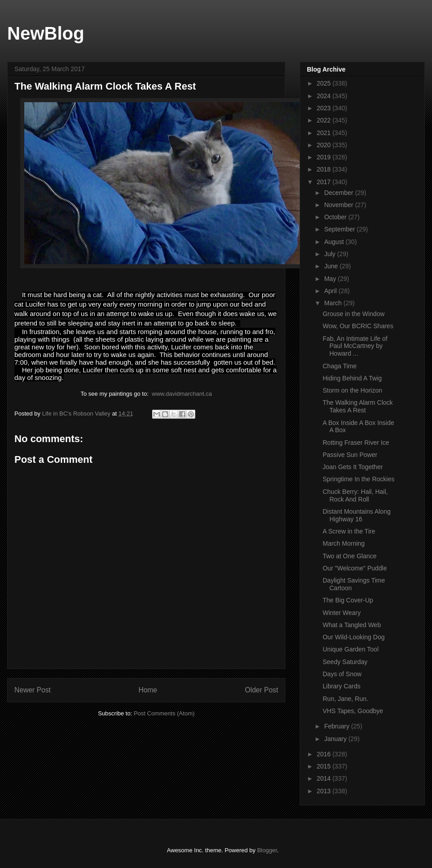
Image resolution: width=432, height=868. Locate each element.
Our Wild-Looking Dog (354, 637)
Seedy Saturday (345, 662)
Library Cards (342, 686)
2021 (325, 133)
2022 (325, 120)
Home (148, 690)
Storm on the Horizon (352, 390)
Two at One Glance (350, 556)
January (336, 739)
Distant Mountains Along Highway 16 (357, 515)
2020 (325, 145)
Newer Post (33, 690)
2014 (325, 778)
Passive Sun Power (350, 455)
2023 (325, 108)
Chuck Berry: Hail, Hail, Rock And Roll (355, 495)
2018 (325, 169)
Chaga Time (340, 366)
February (337, 726)
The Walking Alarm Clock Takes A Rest (358, 406)
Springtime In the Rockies (359, 479)
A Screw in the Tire (349, 531)
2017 (325, 182)
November (339, 205)
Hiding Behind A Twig (352, 378)
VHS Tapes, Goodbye (353, 711)
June (332, 266)
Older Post (261, 690)
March (334, 303)
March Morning (344, 543)
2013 (325, 791)
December (339, 193)
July (331, 254)
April (331, 291)
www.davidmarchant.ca (182, 394)
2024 (325, 96)
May (331, 279)
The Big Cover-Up (348, 600)
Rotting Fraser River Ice (356, 443)
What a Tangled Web (352, 625)
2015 (325, 766)
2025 (325, 83)
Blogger (267, 850)
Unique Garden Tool (351, 649)
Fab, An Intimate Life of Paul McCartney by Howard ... (355, 346)
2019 (325, 157)
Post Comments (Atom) (164, 713)
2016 (325, 754)
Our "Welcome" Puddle (355, 568)
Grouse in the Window (354, 314)
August (335, 242)
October (336, 217)
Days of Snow (342, 674)
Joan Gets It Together (353, 467)
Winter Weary (342, 613)
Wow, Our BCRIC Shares (358, 326)
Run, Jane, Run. (345, 699)
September (340, 229)
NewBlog (46, 33)
